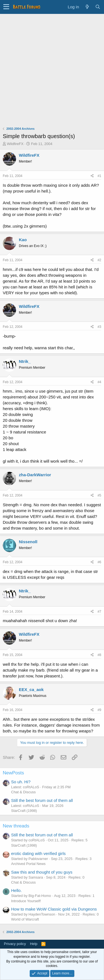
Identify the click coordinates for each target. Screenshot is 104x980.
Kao (23, 240)
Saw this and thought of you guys (42, 872)
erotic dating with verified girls (38, 853)
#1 (99, 176)
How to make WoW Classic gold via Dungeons (54, 909)
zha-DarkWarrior (35, 475)
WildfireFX (15, 144)
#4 (99, 382)
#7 (99, 612)
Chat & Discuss (23, 792)
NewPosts (13, 773)
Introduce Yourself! (26, 901)
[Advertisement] (52, 69)
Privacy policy (15, 944)
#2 (99, 260)
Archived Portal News (28, 864)
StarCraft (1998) (24, 811)
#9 (99, 710)
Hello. (16, 890)
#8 (99, 655)
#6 (99, 562)
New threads (16, 826)
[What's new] (87, 7)
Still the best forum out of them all (42, 800)
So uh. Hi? (21, 782)
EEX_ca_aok (31, 690)
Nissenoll (28, 542)
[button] (6, 7)
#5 (99, 495)
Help (34, 944)
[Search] (98, 7)
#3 (99, 327)
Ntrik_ (25, 361)
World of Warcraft (25, 919)
